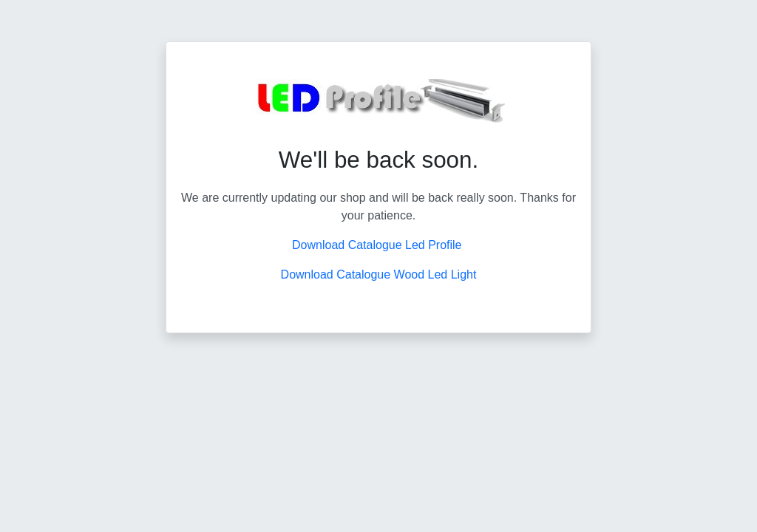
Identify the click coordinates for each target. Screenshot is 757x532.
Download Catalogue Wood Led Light (379, 274)
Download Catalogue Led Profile (378, 245)
